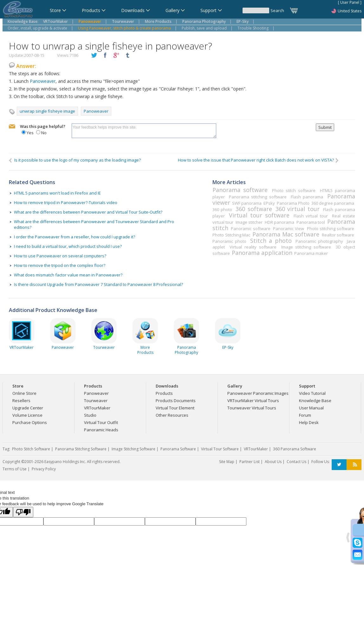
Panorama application (262, 253)
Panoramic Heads (101, 430)
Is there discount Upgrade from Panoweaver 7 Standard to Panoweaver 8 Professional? (98, 284)
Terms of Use (15, 469)
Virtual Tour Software (220, 449)
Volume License (27, 415)
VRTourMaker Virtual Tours (253, 401)
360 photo (222, 209)
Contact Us (296, 462)
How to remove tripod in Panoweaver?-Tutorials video (66, 202)
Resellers (21, 401)
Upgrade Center (28, 408)
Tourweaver (96, 401)
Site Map (227, 462)
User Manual (311, 408)
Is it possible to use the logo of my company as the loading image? (75, 160)
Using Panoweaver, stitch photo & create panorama (124, 28)
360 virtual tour (298, 209)
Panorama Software (178, 449)
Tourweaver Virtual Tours (252, 408)
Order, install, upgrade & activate (37, 28)
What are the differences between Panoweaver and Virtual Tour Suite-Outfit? (88, 212)
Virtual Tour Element (175, 408)
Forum (305, 415)
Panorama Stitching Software (81, 449)
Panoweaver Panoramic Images (258, 393)
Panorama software (240, 190)
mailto (12, 127)
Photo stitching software (331, 229)
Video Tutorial (312, 393)
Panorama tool (311, 222)
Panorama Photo (293, 203)
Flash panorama (307, 197)
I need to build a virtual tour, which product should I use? (68, 246)
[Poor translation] (23, 512)
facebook (105, 56)
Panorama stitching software (258, 197)
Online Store (24, 393)
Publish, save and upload (204, 28)
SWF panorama (247, 203)
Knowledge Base (315, 401)
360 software (254, 209)
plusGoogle (116, 56)
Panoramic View (289, 229)
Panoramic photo (229, 241)
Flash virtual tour (311, 216)
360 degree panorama (333, 203)
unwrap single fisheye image (47, 111)
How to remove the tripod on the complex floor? (60, 265)
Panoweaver (43, 81)
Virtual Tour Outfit (101, 422)
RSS (354, 465)
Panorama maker (311, 253)
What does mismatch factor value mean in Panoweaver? (68, 275)
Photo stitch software (294, 190)
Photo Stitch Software (31, 449)
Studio (90, 415)
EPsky (269, 203)
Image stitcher (249, 222)
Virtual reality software (253, 247)
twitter (94, 56)
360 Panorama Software (295, 449)
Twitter (339, 465)
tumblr (127, 56)
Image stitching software (306, 247)
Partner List (250, 462)
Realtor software (338, 235)
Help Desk (309, 422)
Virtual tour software (259, 215)
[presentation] (266, 136)
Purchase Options (30, 422)
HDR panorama (279, 222)
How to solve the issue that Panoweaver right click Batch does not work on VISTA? (259, 160)
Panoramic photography (319, 241)
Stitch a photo (271, 241)
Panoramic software (250, 229)
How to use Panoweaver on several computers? (60, 256)
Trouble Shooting (253, 28)
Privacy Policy (44, 469)
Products (164, 393)
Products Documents (176, 401)
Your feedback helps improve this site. (144, 131)
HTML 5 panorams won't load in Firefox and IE (57, 193)
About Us (273, 462)
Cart (294, 10)
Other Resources (172, 415)
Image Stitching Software (133, 449)
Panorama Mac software (286, 234)
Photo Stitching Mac (231, 235)
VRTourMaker (97, 408)
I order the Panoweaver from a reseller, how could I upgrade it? (75, 237)
